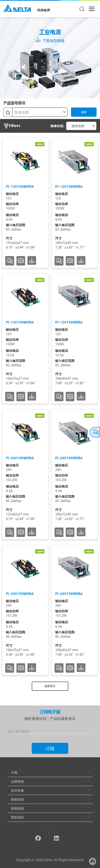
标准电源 (44, 10)
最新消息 (50, 799)
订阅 (50, 748)
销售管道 (50, 808)
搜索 (84, 112)
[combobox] (40, 112)
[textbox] (40, 112)
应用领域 (50, 781)
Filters (12, 126)
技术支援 (50, 790)
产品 (50, 773)
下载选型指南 (50, 40)
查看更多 (50, 686)
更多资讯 (50, 817)
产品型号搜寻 (14, 103)
